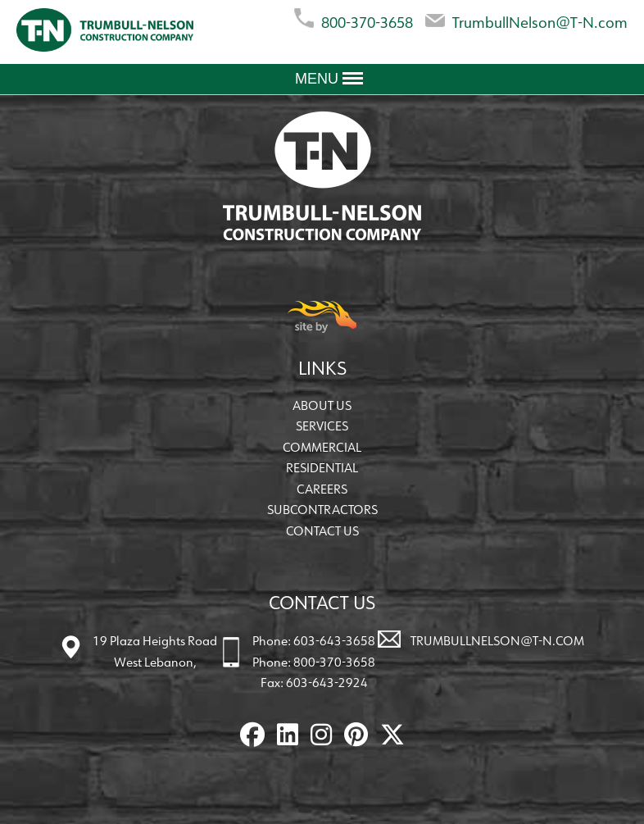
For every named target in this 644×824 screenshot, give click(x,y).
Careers (322, 489)
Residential (322, 468)
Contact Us (322, 531)
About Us (322, 405)
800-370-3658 (354, 19)
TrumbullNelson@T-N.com (526, 19)
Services (322, 426)
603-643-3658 (334, 641)
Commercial (322, 447)
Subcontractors (322, 510)
